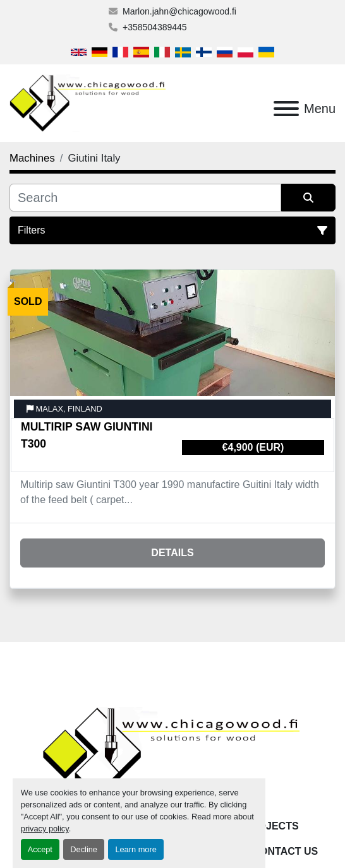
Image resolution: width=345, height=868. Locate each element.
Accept (40, 849)
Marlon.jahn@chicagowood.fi (179, 11)
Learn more (136, 849)
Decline (84, 849)
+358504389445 (155, 27)
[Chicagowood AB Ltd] (172, 754)
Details (172, 553)
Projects (271, 826)
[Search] (145, 198)
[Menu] (286, 109)
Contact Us (286, 851)
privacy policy (45, 829)
